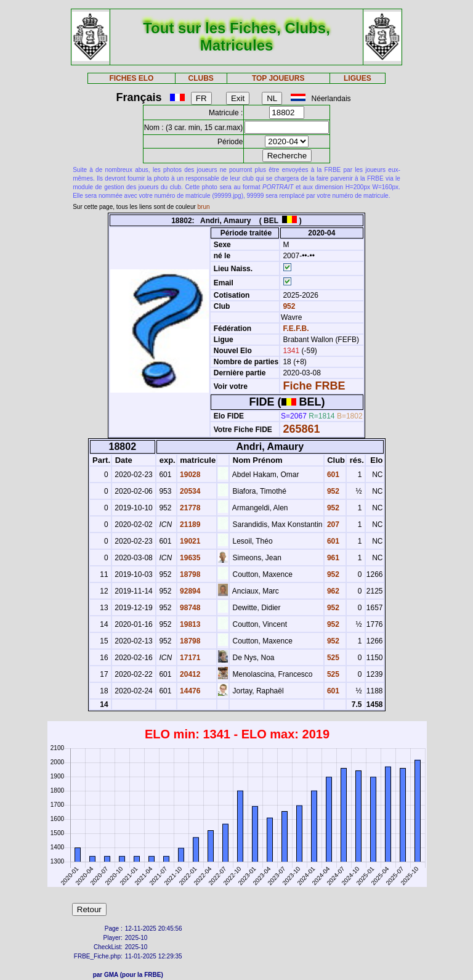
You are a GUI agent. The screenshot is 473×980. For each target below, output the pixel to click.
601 (332, 475)
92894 (189, 591)
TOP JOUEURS (278, 78)
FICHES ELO (131, 78)
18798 (189, 574)
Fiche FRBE (314, 386)
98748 (189, 608)
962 (332, 591)
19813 (189, 624)
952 (288, 306)
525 (332, 658)
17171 (189, 658)
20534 (189, 491)
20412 (189, 674)
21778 (189, 508)
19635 (189, 558)
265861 (301, 429)
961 (332, 558)
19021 (189, 541)
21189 (189, 525)
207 (332, 525)
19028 (189, 475)
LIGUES (358, 78)
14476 (189, 691)
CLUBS (200, 78)
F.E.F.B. (296, 329)
